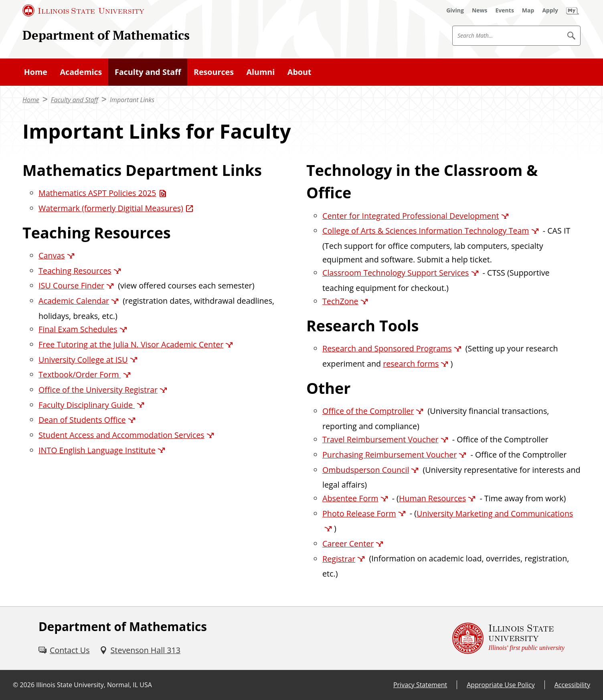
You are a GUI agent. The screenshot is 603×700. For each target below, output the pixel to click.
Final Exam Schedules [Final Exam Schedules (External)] (78, 329)
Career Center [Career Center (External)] (348, 544)
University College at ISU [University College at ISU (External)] (83, 360)
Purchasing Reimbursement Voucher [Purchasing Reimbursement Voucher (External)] (390, 455)
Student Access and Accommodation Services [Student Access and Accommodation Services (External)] (121, 435)
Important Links (132, 100)
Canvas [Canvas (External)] (52, 255)
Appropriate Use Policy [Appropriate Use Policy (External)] (501, 685)
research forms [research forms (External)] (411, 364)
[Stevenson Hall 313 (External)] (140, 650)
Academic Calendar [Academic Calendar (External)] (74, 301)
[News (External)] (480, 10)
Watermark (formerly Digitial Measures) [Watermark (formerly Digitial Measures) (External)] (111, 208)
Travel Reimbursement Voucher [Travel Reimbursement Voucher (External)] (380, 439)
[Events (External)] (505, 10)
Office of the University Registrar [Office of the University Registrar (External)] (98, 390)
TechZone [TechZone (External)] (340, 301)
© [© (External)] (15, 685)
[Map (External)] (528, 10)
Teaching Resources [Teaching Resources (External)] (75, 271)
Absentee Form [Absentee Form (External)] (350, 498)
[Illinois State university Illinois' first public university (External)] (508, 638)
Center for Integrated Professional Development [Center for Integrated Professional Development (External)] (411, 216)
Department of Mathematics (106, 35)
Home (31, 100)
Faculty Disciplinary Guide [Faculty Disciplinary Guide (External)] (87, 405)
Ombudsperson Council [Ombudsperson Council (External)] (366, 470)
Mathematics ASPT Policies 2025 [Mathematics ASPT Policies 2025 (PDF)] (97, 193)
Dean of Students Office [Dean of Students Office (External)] (82, 420)
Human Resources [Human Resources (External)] (432, 498)
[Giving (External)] (455, 10)
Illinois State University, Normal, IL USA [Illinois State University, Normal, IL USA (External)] (94, 685)
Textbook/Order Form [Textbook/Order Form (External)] (80, 374)
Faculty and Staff (75, 100)
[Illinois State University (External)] (83, 10)
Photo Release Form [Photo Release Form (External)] (359, 513)
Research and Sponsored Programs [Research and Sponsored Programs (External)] (387, 348)
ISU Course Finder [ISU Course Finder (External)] (71, 285)
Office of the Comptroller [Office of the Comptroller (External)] (368, 411)
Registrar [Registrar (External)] (339, 559)
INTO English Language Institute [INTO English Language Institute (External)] (97, 450)
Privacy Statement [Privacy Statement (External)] (420, 685)
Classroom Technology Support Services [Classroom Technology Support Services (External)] (396, 273)
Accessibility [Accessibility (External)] (572, 685)
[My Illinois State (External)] (573, 10)
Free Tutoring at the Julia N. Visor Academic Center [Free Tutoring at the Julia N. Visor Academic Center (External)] (131, 344)
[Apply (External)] (550, 10)
